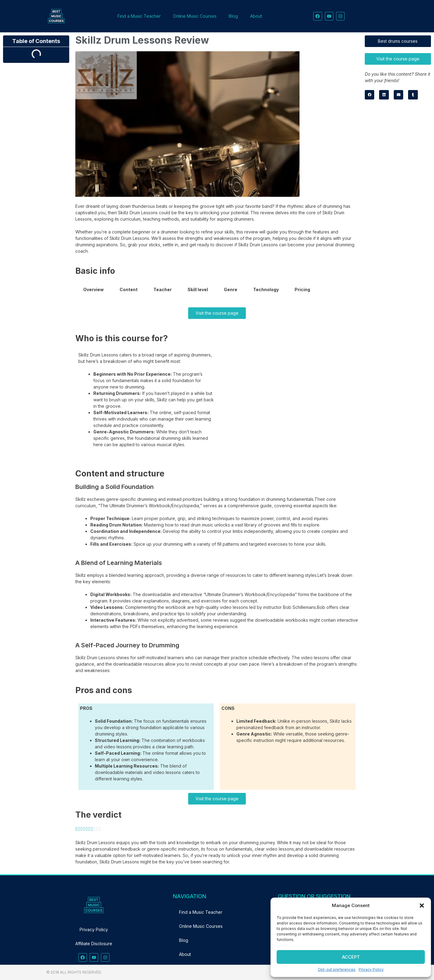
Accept (351, 957)
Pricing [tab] (302, 289)
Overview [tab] (93, 289)
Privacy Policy (371, 969)
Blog (233, 16)
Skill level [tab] (198, 289)
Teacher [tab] (163, 289)
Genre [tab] (231, 289)
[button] (422, 906)
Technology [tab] (266, 289)
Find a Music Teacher (139, 16)
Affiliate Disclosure (94, 944)
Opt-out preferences (337, 969)
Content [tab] (129, 289)
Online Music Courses (195, 16)
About (256, 16)
